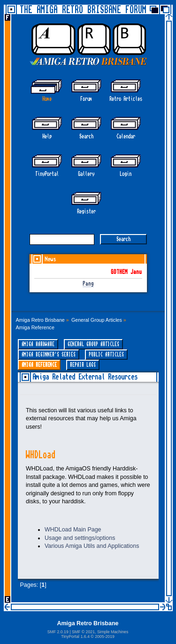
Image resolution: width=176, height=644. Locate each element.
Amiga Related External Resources (85, 377)
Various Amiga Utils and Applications (92, 546)
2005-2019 (105, 636)
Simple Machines (113, 632)
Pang (88, 284)
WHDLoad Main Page (73, 530)
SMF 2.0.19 (58, 632)
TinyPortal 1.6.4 (75, 636)
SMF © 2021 (83, 632)
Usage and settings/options (80, 538)
